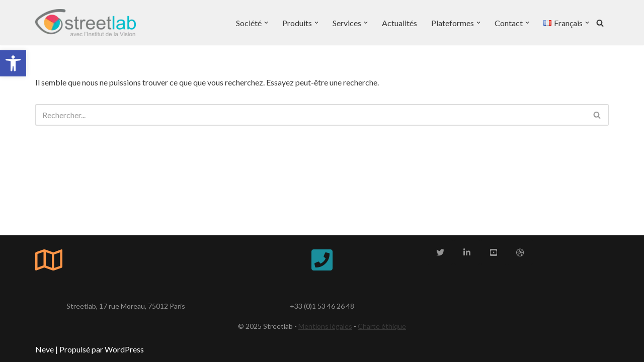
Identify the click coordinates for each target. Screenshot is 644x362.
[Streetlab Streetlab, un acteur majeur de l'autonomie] (86, 23)
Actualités (399, 23)
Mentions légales (325, 326)
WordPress (124, 349)
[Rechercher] (600, 23)
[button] (13, 63)
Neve (45, 349)
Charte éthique (382, 326)
